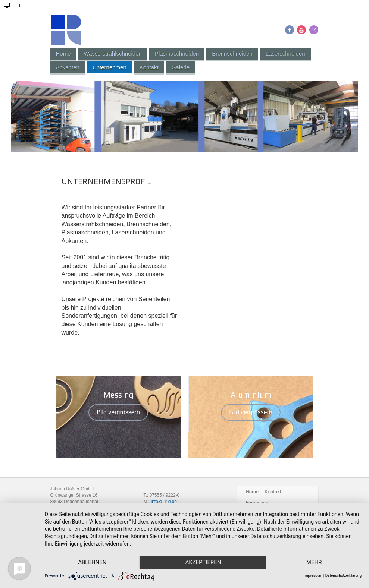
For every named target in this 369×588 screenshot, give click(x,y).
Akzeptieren (203, 562)
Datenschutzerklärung (343, 576)
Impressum (313, 576)
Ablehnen (92, 562)
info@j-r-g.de (164, 502)
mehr (314, 562)
